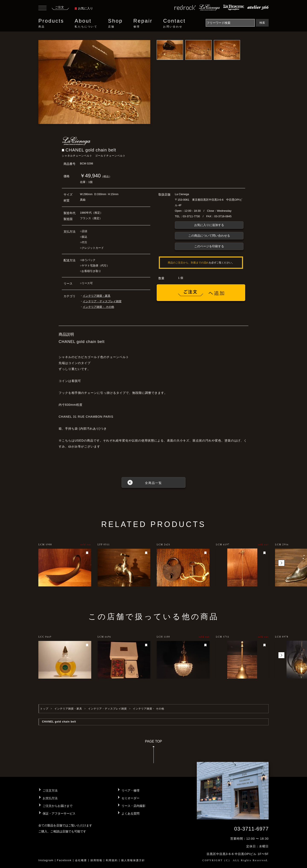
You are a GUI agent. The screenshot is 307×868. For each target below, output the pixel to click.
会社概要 (81, 860)
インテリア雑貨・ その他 (98, 307)
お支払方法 (50, 798)
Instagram (46, 860)
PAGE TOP (153, 753)
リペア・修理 (130, 790)
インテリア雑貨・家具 (97, 296)
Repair (143, 23)
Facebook (64, 860)
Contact (174, 23)
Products (51, 23)
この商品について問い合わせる (209, 236)
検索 (262, 23)
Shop (115, 23)
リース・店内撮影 (133, 806)
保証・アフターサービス (59, 813)
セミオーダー (130, 798)
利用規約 (112, 860)
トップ (44, 709)
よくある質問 (130, 813)
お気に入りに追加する (209, 225)
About (86, 23)
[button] (281, 563)
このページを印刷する (209, 246)
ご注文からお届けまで (58, 806)
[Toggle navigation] (42, 9)
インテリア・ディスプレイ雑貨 (102, 301)
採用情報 (96, 860)
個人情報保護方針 (133, 860)
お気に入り (84, 8)
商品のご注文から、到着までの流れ (188, 263)
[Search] (230, 23)
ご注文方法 (50, 790)
